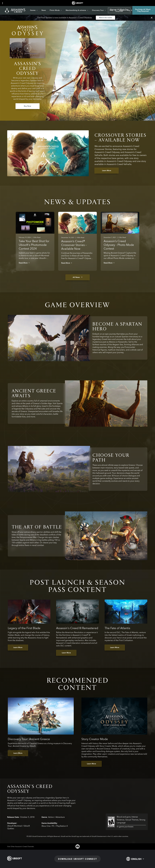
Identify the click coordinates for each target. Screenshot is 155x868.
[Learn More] (107, 171)
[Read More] (24, 263)
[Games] (34, 10)
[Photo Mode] (56, 10)
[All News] (78, 277)
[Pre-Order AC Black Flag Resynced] (144, 10)
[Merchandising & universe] (77, 10)
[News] (44, 10)
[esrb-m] (127, 822)
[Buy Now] (28, 106)
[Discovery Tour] (99, 10)
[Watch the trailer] (105, 18)
